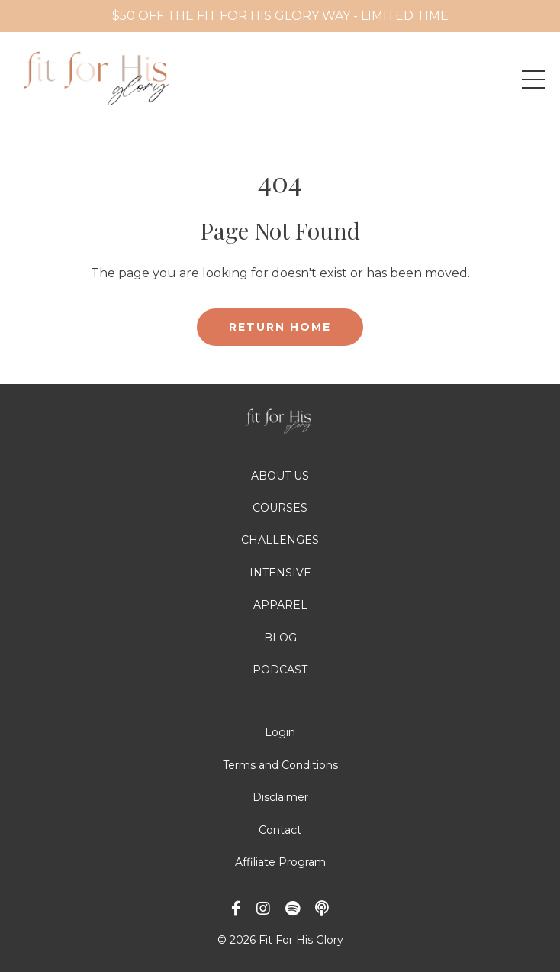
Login (280, 732)
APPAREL (280, 605)
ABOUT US (280, 476)
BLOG (280, 638)
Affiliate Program (280, 862)
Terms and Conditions (280, 765)
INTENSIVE (280, 573)
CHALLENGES (280, 540)
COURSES (280, 508)
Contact (280, 830)
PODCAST (280, 670)
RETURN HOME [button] (280, 327)
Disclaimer (280, 797)
